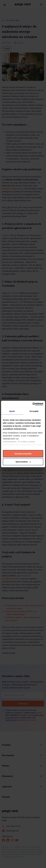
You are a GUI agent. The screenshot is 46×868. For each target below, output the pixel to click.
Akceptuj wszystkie (23, 454)
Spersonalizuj (23, 462)
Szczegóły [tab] (34, 411)
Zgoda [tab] (12, 411)
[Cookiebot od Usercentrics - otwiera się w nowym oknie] (33, 404)
